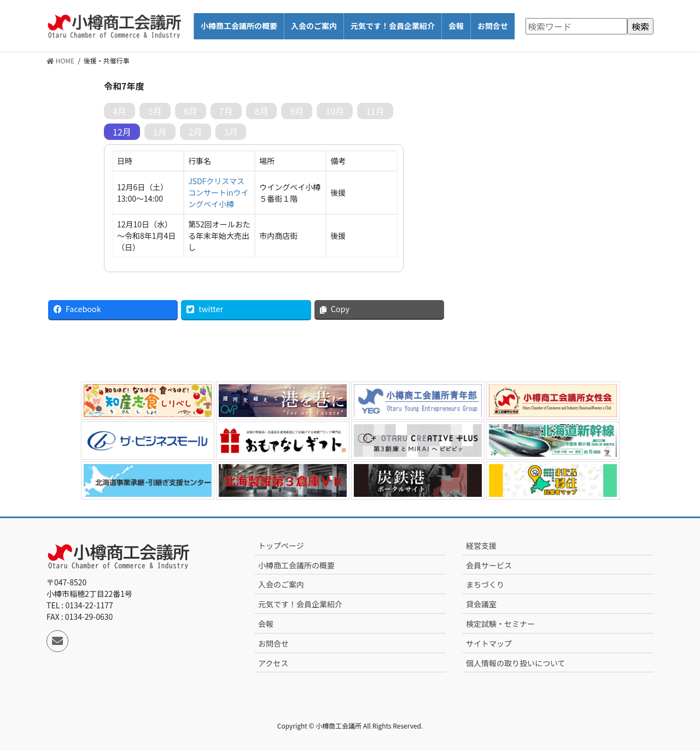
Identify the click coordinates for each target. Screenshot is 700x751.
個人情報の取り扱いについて (516, 663)
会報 (266, 624)
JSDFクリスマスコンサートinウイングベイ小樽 (218, 192)
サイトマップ (489, 643)
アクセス (273, 663)
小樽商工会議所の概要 (296, 565)
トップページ (281, 545)
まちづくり (485, 584)
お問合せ (273, 643)
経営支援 (481, 545)
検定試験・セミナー (500, 624)
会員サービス (489, 565)
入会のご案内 (281, 584)
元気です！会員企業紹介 (300, 604)
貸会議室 (481, 604)
